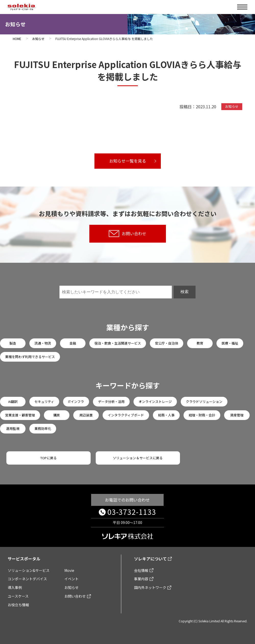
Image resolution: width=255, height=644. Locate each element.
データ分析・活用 (111, 402)
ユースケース (18, 596)
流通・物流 (43, 343)
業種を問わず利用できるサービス (30, 357)
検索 (185, 292)
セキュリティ (44, 402)
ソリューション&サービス (29, 570)
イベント (71, 579)
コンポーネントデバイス (27, 579)
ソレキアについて (150, 559)
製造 (13, 343)
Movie (69, 570)
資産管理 (237, 415)
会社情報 (141, 570)
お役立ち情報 (18, 605)
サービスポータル (24, 559)
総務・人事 (166, 415)
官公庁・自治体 (167, 343)
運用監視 (13, 429)
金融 (73, 343)
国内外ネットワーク (150, 587)
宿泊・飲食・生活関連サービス (118, 343)
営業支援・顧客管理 (20, 415)
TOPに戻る (48, 458)
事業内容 (141, 579)
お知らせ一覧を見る (128, 161)
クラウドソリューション (204, 402)
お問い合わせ (128, 234)
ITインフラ (76, 402)
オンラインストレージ (155, 402)
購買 (57, 415)
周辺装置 (86, 415)
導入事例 (15, 587)
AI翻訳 (13, 402)
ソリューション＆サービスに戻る (138, 458)
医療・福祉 (230, 343)
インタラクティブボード (126, 415)
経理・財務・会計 (202, 415)
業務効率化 (43, 429)
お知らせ (71, 587)
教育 (200, 343)
